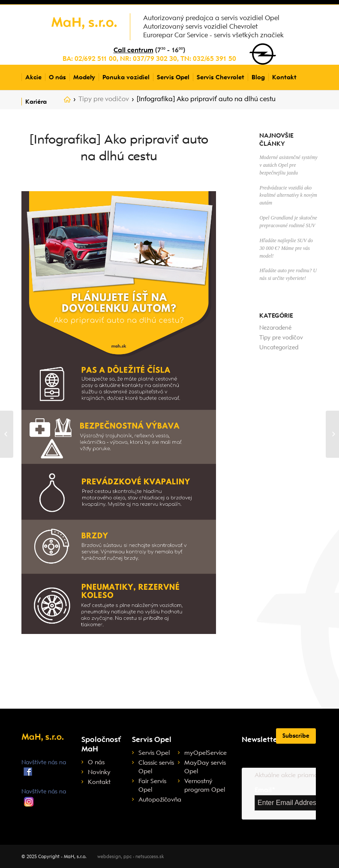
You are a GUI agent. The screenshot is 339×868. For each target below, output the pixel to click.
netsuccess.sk (150, 857)
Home (67, 101)
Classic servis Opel (156, 767)
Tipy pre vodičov (104, 99)
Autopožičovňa (158, 799)
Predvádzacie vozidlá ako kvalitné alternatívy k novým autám (288, 195)
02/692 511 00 (96, 59)
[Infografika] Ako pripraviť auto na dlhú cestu (119, 148)
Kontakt (99, 782)
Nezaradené (275, 328)
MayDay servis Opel (205, 767)
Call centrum (133, 50)
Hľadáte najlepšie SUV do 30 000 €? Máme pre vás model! (286, 248)
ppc (127, 857)
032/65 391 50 (214, 59)
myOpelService (205, 753)
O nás (96, 762)
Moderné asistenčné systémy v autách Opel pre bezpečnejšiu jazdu (288, 165)
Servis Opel (154, 753)
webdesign (109, 857)
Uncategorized (279, 347)
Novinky (99, 772)
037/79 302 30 (155, 59)
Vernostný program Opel (205, 785)
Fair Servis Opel (152, 785)
